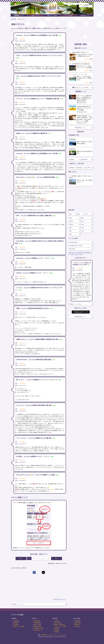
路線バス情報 (37, 625)
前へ (21, 558)
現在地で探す (86, 6)
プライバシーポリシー (60, 635)
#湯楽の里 (71, 253)
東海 (70, 228)
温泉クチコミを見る (75, 304)
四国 (70, 231)
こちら (53, 28)
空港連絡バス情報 (39, 628)
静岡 (79, 214)
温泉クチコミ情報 (52, 15)
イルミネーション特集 (60, 626)
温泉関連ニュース (80, 128)
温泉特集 (14, 19)
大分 (87, 214)
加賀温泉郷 (84, 159)
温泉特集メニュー (19, 15)
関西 (83, 218)
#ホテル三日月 (79, 254)
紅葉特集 (57, 628)
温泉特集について (85, 15)
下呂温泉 (88, 168)
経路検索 (16, 623)
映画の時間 (78, 621)
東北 (83, 221)
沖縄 (70, 234)
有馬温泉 (72, 168)
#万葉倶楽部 (87, 253)
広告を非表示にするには (59, 599)
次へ (57, 558)
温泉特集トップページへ (18, 604)
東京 (70, 214)
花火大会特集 (58, 623)
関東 (70, 218)
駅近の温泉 (72, 249)
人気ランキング (35, 15)
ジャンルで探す (69, 15)
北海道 (71, 221)
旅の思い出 (78, 626)
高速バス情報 (37, 626)
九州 (83, 231)
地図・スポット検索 (19, 626)
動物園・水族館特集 (60, 625)
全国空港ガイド (38, 630)
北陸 (83, 225)
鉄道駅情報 (37, 621)
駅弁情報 (77, 625)
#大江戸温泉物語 (79, 253)
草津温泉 (80, 168)
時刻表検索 (16, 621)
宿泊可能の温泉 (73, 242)
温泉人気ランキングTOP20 (80, 87)
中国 (83, 228)
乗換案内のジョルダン (47, 635)
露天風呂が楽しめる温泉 (76, 246)
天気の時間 (78, 623)
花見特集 (57, 621)
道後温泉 (72, 159)
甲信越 (71, 225)
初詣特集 (57, 630)
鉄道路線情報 (37, 623)
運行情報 (16, 625)
